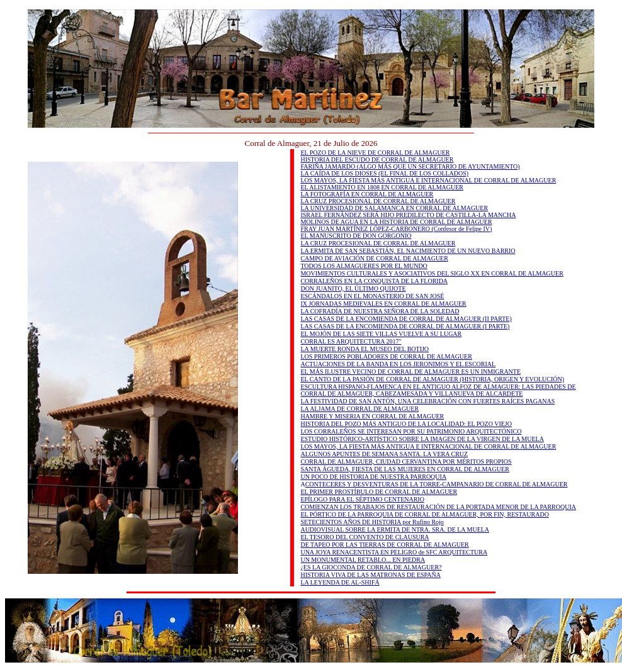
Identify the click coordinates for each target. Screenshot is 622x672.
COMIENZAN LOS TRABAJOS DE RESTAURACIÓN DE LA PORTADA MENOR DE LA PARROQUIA (438, 507)
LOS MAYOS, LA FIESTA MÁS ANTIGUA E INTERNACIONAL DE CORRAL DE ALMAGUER (428, 180)
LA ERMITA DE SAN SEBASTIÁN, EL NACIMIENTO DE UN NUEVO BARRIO (408, 251)
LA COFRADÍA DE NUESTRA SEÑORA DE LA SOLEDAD (380, 311)
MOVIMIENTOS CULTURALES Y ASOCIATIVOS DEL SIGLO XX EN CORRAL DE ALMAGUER (432, 273)
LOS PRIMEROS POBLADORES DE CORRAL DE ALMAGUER (386, 356)
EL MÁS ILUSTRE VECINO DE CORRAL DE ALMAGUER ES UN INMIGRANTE (410, 372)
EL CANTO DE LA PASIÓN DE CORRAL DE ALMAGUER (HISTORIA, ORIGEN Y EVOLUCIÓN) (432, 379)
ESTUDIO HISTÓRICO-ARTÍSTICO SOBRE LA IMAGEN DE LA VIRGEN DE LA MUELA (422, 439)
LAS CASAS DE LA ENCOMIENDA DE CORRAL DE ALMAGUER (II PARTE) (406, 319)
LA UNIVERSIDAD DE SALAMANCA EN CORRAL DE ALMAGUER (394, 208)
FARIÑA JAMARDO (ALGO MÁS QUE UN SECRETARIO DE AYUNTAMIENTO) (410, 166)
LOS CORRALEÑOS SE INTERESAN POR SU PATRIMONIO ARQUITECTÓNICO (411, 431)
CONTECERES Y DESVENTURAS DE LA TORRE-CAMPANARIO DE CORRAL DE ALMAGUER (437, 484)
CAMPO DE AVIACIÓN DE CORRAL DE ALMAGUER (374, 258)
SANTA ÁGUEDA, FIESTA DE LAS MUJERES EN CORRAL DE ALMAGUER (404, 469)
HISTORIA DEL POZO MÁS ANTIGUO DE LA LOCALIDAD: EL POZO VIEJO (406, 424)
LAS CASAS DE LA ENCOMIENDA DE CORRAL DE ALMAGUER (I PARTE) (405, 326)
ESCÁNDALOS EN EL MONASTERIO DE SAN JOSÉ (372, 296)
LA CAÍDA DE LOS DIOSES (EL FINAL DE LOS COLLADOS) (384, 173)
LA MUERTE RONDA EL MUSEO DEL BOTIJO (365, 349)
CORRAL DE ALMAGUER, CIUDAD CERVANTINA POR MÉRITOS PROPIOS (406, 462)
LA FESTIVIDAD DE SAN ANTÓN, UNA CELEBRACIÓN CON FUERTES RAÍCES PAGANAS (427, 401)
